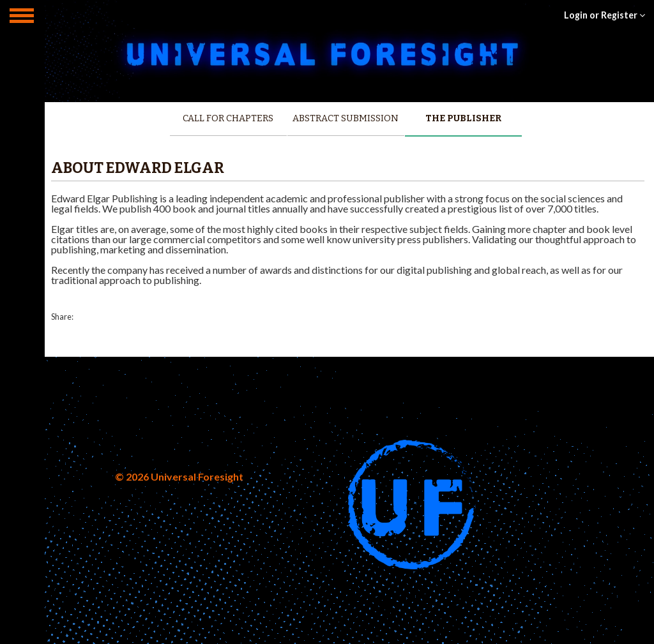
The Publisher (463, 118)
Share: (62, 317)
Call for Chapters (228, 118)
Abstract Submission (346, 118)
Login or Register (605, 15)
